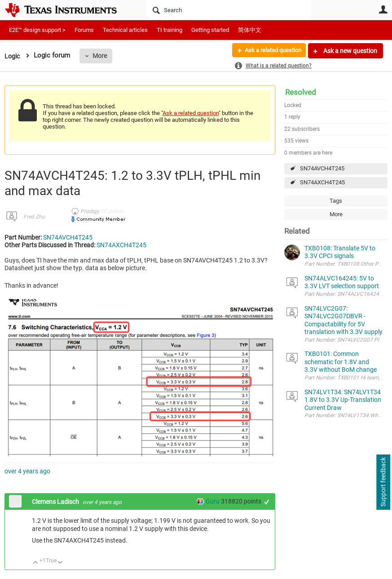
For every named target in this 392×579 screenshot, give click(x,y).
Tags (336, 201)
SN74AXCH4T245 (322, 182)
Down (60, 563)
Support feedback (383, 482)
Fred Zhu (34, 217)
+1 (267, 502)
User (383, 9)
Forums (84, 30)
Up (36, 563)
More (101, 56)
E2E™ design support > (37, 30)
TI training (170, 30)
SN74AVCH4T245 (322, 168)
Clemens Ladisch (56, 502)
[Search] (228, 10)
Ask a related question (269, 51)
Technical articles (125, 30)
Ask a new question (350, 51)
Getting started (210, 30)
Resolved (301, 92)
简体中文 (250, 30)
